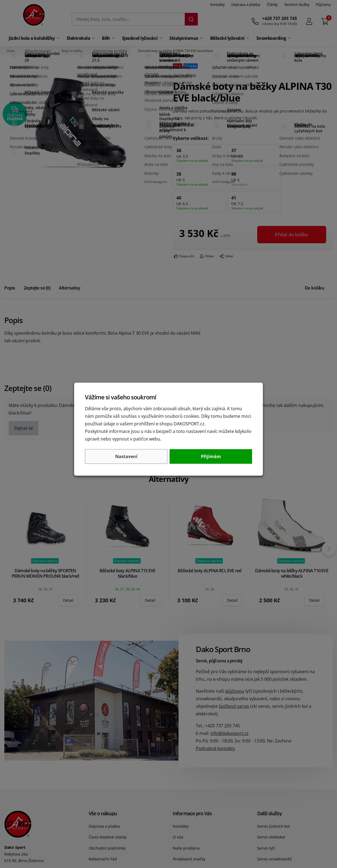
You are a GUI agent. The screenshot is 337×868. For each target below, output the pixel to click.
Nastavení (126, 456)
